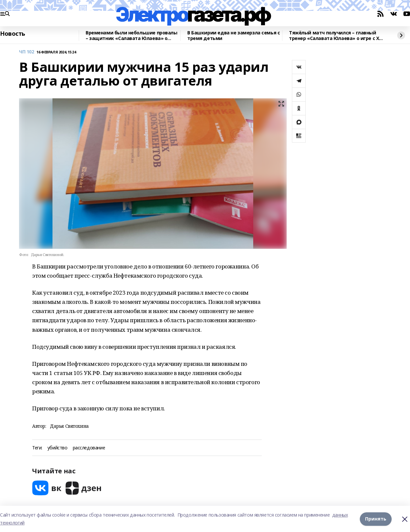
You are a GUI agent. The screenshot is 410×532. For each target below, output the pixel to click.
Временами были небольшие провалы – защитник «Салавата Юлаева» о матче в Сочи (132, 36)
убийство (58, 448)
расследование (89, 448)
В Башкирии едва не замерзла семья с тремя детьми (234, 36)
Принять (376, 519)
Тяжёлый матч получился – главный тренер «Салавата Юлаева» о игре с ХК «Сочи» (335, 36)
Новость (13, 34)
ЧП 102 (26, 52)
